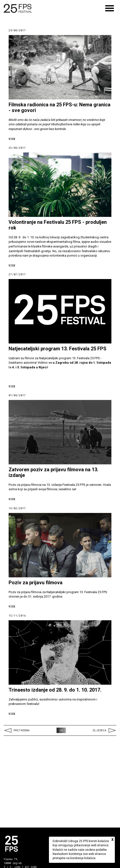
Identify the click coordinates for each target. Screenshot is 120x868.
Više (12, 139)
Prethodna (17, 730)
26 (61, 730)
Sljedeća (105, 730)
